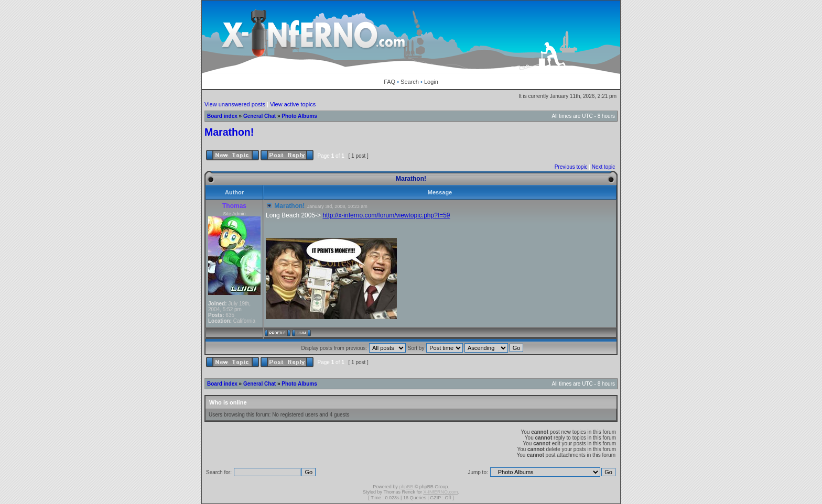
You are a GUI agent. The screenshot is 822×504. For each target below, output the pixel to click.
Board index (222, 116)
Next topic (603, 167)
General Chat (259, 116)
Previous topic (571, 167)
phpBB (406, 487)
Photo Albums (299, 116)
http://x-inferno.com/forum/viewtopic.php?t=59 (386, 215)
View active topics (293, 104)
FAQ (390, 82)
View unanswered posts (235, 104)
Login (431, 82)
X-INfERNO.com (440, 492)
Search (410, 82)
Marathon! (229, 132)
